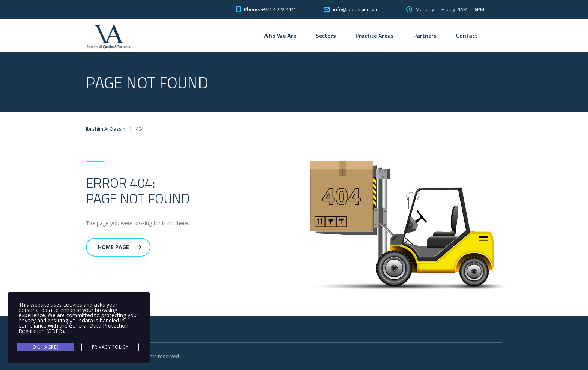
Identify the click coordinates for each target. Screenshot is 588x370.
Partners (425, 36)
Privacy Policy (110, 347)
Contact (467, 36)
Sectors (326, 36)
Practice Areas (375, 36)
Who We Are (280, 36)
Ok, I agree (46, 347)
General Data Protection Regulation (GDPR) (73, 328)
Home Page (120, 247)
